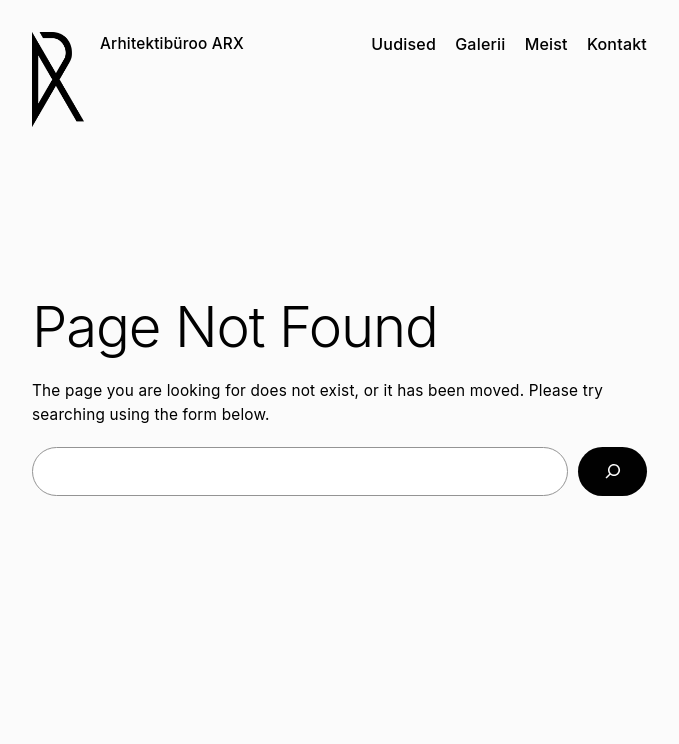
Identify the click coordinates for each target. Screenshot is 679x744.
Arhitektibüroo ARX (172, 43)
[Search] (612, 471)
